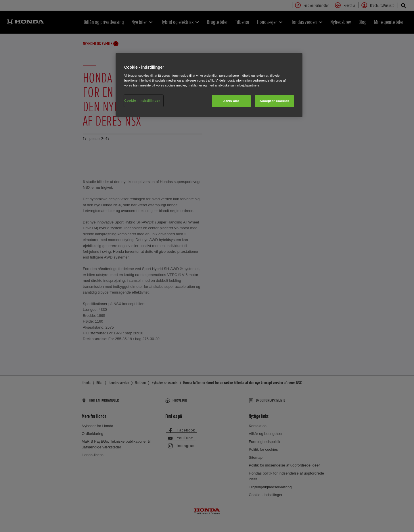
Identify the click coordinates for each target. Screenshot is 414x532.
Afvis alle (231, 101)
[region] (209, 85)
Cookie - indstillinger (142, 101)
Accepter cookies (274, 101)
